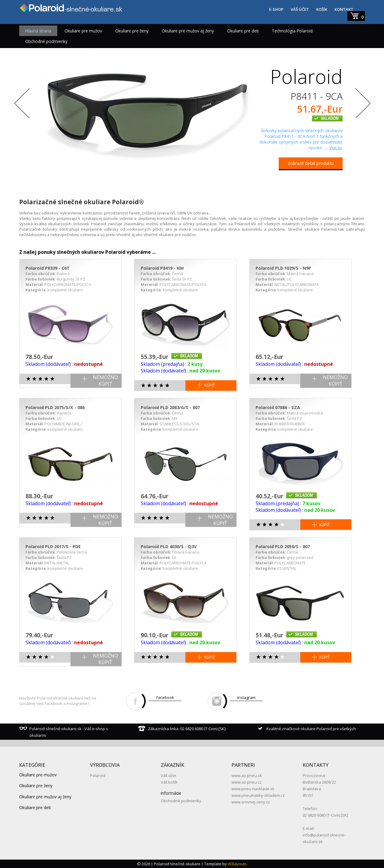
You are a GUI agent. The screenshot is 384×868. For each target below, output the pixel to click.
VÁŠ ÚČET (300, 9)
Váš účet (168, 775)
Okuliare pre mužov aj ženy (188, 31)
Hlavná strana (38, 31)
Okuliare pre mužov (83, 31)
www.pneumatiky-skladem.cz (258, 795)
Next (361, 105)
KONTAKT (344, 9)
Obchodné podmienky (46, 41)
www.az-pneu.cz (247, 782)
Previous (22, 105)
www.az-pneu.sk (247, 775)
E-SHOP (276, 9)
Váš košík (169, 782)
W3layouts (237, 864)
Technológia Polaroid (292, 31)
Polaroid (98, 775)
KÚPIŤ (210, 385)
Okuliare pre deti (243, 31)
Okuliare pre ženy (132, 31)
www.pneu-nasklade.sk (253, 789)
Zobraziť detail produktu (311, 163)
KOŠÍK (322, 9)
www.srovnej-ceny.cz (251, 802)
